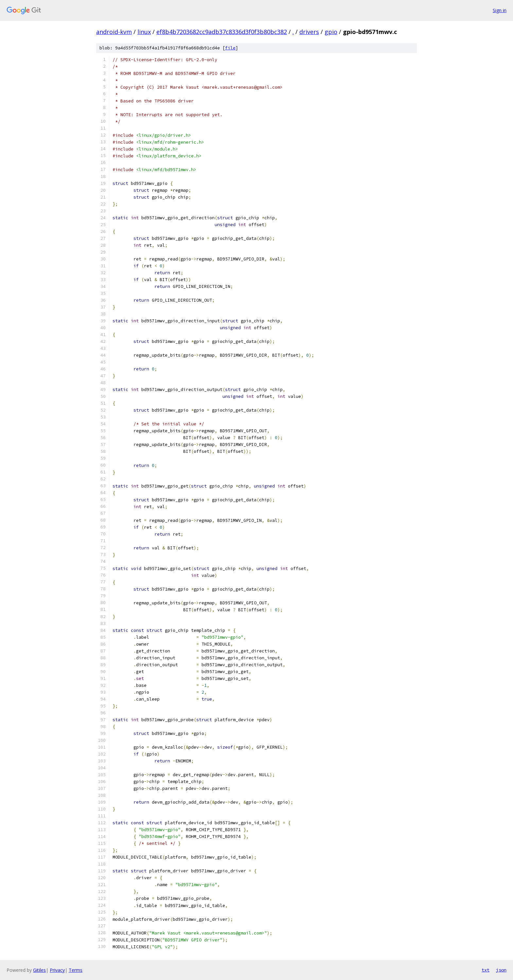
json (501, 970)
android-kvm (114, 32)
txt (486, 970)
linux (144, 32)
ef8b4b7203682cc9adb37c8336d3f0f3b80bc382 (222, 32)
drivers (309, 32)
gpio (331, 32)
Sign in (500, 10)
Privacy (57, 970)
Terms (76, 970)
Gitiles (39, 970)
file (230, 48)
